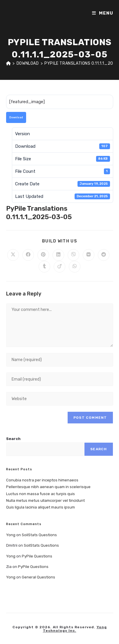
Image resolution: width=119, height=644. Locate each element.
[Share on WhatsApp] (75, 267)
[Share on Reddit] (104, 255)
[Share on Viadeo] (59, 267)
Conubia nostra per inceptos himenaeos (42, 480)
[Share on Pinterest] (43, 255)
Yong (11, 535)
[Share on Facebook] (28, 255)
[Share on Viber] (73, 255)
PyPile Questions (37, 556)
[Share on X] (13, 255)
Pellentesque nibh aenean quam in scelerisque (48, 487)
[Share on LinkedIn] (58, 255)
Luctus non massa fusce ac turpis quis (40, 494)
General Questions (38, 577)
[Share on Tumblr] (44, 267)
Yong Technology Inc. (75, 629)
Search (13, 439)
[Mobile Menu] (103, 13)
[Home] (9, 63)
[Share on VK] (89, 255)
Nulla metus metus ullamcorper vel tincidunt (45, 500)
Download (16, 117)
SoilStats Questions (39, 535)
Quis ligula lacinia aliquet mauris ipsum (40, 507)
